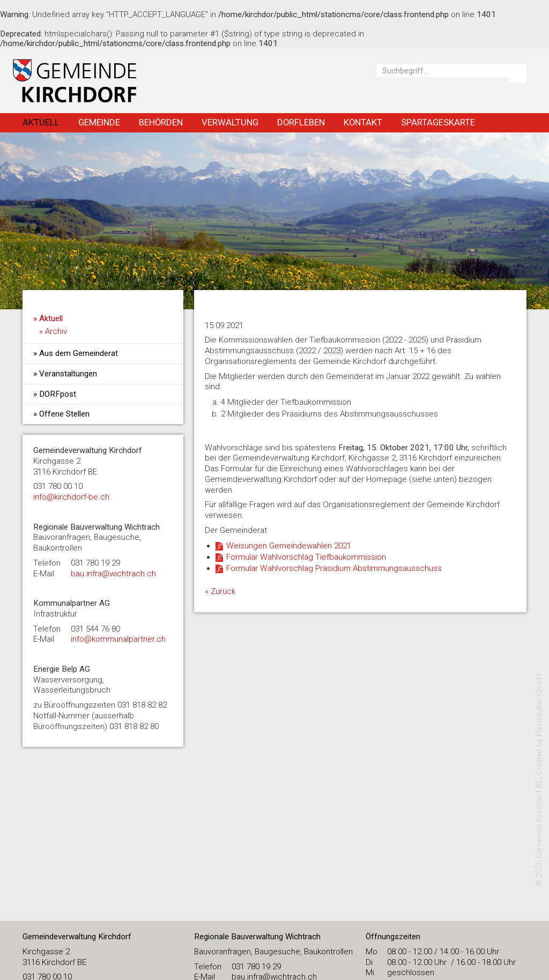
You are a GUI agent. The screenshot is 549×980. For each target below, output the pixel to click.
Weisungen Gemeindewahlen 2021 (289, 546)
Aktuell (41, 122)
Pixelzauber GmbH (539, 705)
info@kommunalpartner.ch (118, 639)
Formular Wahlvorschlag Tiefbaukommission (306, 557)
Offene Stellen (64, 414)
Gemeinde (99, 122)
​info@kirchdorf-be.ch (71, 497)
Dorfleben (301, 122)
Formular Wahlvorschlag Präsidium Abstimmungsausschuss (334, 568)
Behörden (161, 122)
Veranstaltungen (68, 374)
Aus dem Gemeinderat (79, 353)
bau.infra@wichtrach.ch (113, 574)
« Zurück (220, 591)
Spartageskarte (438, 122)
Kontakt (363, 122)
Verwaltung (230, 122)
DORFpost (58, 394)
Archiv (56, 331)
